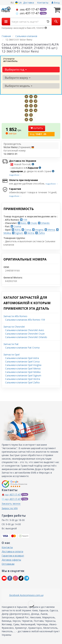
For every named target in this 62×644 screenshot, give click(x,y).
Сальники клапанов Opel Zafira (22, 382)
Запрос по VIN (10, 508)
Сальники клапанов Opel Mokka (23, 372)
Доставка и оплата (12, 551)
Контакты (43, 3)
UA (18, 3)
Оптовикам (8, 564)
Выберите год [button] (16, 69)
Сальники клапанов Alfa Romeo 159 (25, 320)
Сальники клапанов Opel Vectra (23, 379)
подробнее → (15, 175)
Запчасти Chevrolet (14, 327)
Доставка (29, 3)
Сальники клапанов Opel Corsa (22, 362)
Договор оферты (11, 560)
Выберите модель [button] (19, 86)
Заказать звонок (11, 504)
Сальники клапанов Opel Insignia (23, 365)
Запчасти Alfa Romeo (15, 316)
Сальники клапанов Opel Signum (23, 375)
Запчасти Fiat (11, 344)
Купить (37, 128)
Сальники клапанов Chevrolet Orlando (26, 337)
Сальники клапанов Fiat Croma (22, 348)
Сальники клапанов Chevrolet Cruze (25, 334)
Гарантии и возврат (13, 556)
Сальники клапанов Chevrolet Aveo (25, 330)
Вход (56, 3)
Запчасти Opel (11, 355)
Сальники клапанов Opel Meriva (23, 368)
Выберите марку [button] (18, 78)
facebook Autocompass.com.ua (26, 595)
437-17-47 (28, 9)
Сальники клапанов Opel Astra (22, 358)
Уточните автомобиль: (11, 60)
